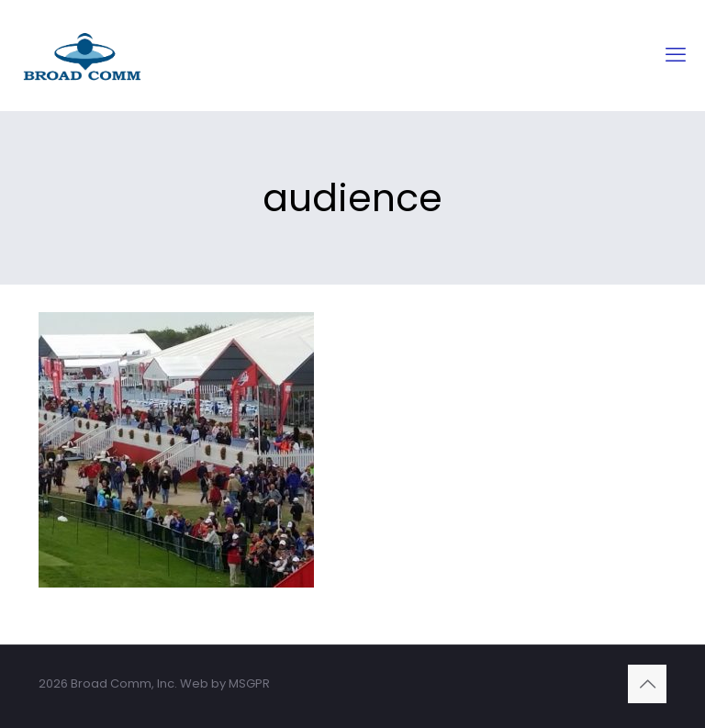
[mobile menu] (676, 55)
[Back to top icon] (647, 684)
